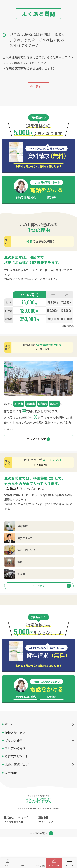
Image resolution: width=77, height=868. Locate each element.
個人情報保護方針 (14, 822)
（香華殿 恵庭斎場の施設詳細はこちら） (29, 68)
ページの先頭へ (38, 833)
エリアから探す (38, 439)
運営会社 (43, 817)
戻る (38, 86)
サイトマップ (46, 822)
